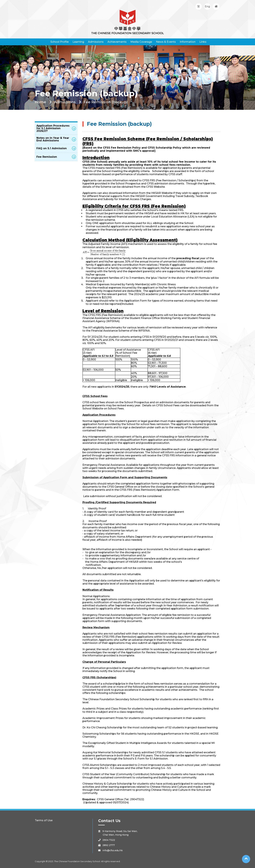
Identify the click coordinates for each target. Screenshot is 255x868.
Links (203, 42)
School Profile (60, 42)
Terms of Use (44, 820)
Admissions (96, 42)
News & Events (166, 42)
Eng (207, 6)
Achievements (117, 42)
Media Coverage (141, 42)
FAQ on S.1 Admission (56, 148)
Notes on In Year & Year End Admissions (56, 139)
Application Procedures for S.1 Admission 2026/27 (56, 128)
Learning (78, 42)
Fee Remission (56, 157)
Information (188, 42)
